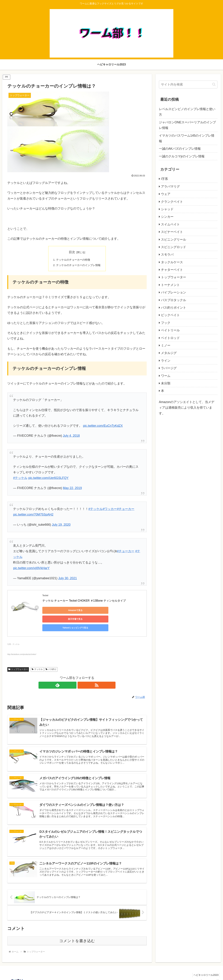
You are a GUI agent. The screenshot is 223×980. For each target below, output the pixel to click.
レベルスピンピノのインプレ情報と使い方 (187, 112)
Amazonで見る (58, 611)
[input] (188, 85)
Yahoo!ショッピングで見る (124, 611)
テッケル (37, 659)
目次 (72, 252)
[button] (214, 84)
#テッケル (20, 479)
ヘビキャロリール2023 (205, 969)
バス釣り (51, 659)
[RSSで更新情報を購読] (81, 674)
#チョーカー (126, 510)
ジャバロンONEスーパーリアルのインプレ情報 (187, 125)
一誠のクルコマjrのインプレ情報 (182, 156)
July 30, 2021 (68, 579)
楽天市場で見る (91, 611)
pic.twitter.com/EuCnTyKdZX (103, 426)
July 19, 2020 (61, 525)
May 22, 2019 (72, 489)
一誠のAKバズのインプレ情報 (180, 149)
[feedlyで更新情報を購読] (73, 674)
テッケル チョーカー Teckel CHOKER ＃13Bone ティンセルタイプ (84, 601)
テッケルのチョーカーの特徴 (73, 260)
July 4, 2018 (71, 436)
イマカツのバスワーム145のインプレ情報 (187, 138)
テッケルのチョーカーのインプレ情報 (78, 266)
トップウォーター (18, 659)
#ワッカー (110, 510)
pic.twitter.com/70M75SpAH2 (33, 515)
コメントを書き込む (77, 935)
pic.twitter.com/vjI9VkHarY (31, 569)
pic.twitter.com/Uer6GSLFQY (48, 479)
